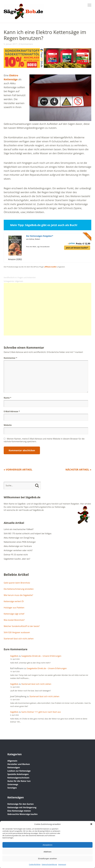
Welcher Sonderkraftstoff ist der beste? (22, 626)
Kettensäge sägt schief (14, 614)
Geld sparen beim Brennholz (17, 583)
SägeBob (14, 656)
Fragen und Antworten (27, 277)
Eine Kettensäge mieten (19, 811)
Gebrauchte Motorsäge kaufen (23, 814)
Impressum (62, 864)
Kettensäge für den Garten (21, 804)
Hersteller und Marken (19, 764)
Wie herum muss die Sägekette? (18, 595)
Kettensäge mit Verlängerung (22, 807)
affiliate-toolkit (50, 267)
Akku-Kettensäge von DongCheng (19, 538)
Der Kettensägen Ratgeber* (40, 236)
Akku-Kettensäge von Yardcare (18, 546)
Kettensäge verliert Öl (14, 601)
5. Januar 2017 (10, 44)
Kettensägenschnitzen (18, 778)
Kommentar (10, 358)
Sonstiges (12, 788)
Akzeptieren (47, 845)
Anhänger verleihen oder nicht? (18, 550)
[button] (91, 824)
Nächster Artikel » (78, 470)
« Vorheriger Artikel (18, 470)
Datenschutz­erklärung (49, 864)
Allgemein (19, 281)
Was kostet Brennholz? (14, 620)
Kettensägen (14, 768)
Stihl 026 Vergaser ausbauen (17, 632)
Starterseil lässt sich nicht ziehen (19, 639)
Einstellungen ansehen (47, 859)
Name (7, 398)
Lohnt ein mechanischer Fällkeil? (19, 529)
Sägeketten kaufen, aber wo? (17, 559)
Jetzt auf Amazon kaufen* (77, 248)
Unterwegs (13, 784)
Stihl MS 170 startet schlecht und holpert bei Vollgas (28, 534)
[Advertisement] (47, 309)
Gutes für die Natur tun (19, 781)
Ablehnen (47, 852)
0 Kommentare (26, 44)
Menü (89, 5)
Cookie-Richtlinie (35, 864)
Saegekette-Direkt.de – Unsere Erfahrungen (41, 656)
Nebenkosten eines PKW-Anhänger (20, 542)
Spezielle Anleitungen (18, 774)
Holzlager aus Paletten (14, 608)
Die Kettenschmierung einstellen (19, 589)
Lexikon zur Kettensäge (19, 771)
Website (8, 425)
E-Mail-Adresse (12, 411)
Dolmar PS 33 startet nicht (16, 555)
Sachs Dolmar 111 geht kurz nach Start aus (41, 712)
